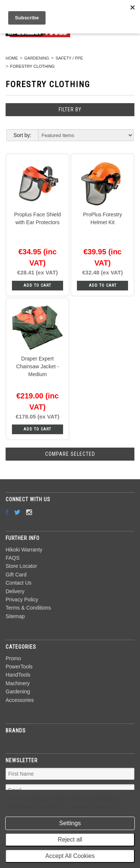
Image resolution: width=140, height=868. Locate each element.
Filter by (70, 109)
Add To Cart (37, 285)
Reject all (70, 840)
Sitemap (15, 616)
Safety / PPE (69, 58)
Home (12, 58)
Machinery (18, 683)
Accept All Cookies (70, 856)
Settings (70, 823)
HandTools (18, 675)
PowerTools (19, 667)
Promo (13, 658)
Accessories (20, 700)
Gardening (37, 58)
